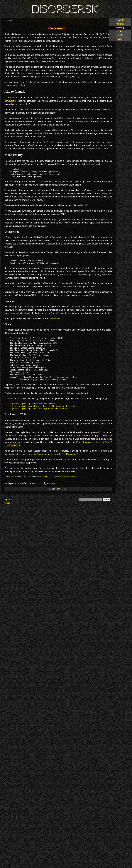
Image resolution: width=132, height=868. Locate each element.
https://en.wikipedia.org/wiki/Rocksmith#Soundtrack (33, 404)
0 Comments (46, 477)
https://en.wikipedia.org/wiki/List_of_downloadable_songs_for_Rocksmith (42, 406)
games (61, 477)
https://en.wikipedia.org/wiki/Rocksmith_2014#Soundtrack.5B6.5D (39, 409)
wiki (120, 39)
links (120, 31)
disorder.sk (64, 9)
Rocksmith (57, 28)
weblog (120, 28)
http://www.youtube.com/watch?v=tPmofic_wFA (56, 454)
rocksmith (74, 477)
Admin (7, 503)
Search (106, 500)
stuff (120, 35)
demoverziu (10, 101)
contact (120, 24)
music (66, 477)
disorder (64, 489)
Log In (7, 499)
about (120, 20)
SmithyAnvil (55, 319)
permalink (9, 477)
